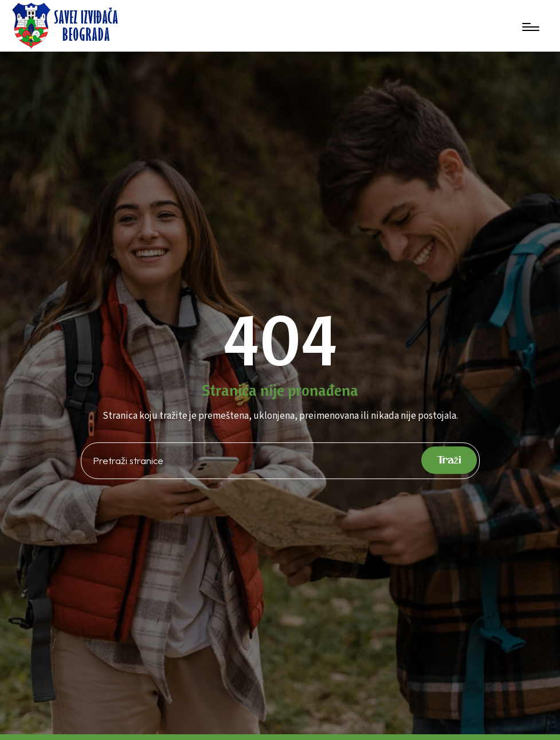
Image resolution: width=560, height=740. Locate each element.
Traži (449, 460)
